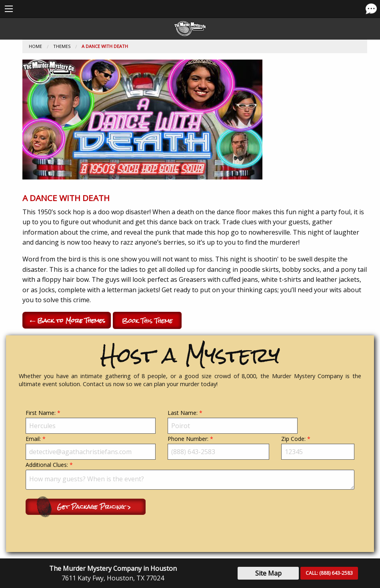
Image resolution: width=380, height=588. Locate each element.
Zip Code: (318, 447)
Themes (62, 46)
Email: (91, 447)
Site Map (268, 573)
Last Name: (233, 421)
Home (35, 46)
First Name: (91, 421)
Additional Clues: (190, 475)
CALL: (329, 573)
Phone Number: (218, 447)
